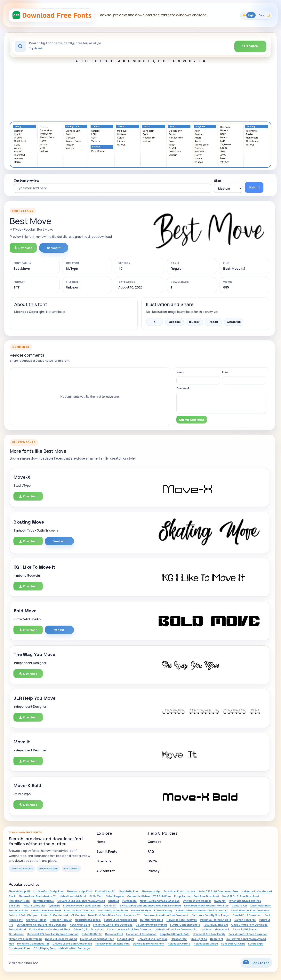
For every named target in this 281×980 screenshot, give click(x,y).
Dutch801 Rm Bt (92, 934)
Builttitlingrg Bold (152, 920)
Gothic (122, 126)
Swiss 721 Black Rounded (61, 939)
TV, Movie (225, 145)
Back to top (256, 963)
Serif (145, 134)
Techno (96, 126)
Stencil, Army (47, 138)
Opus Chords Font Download (249, 925)
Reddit (213, 322)
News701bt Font (129, 891)
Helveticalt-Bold (19, 901)
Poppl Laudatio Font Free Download (196, 896)
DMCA (152, 861)
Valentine (251, 131)
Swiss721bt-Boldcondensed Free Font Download (150, 905)
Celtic (120, 138)
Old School (20, 141)
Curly (17, 145)
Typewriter (46, 134)
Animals (199, 134)
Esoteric (199, 148)
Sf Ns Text (96, 896)
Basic (147, 126)
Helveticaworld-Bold (73, 896)
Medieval (122, 131)
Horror (18, 162)
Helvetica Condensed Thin (97, 939)
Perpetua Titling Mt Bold (216, 920)
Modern (121, 134)
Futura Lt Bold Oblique (23, 915)
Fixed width (149, 138)
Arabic (69, 134)
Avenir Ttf (110, 905)
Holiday (251, 126)
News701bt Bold (80, 925)
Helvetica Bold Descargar (75, 948)
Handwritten (176, 138)
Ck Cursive (78, 915)
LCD (94, 134)
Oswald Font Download (247, 915)
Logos (224, 148)
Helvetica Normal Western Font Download (202, 910)
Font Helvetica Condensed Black (50, 929)
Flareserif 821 (179, 939)
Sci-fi (94, 138)
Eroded (18, 152)
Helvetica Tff (132, 915)
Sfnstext (114, 901)
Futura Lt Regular (34, 905)
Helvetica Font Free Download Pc (176, 929)
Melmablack (222, 929)
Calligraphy (175, 131)
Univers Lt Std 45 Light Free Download (81, 901)
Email (226, 372)
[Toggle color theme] (256, 15)
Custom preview (26, 180)
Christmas (252, 141)
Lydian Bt (54, 905)
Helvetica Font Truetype (182, 920)
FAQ (151, 851)
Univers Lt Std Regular (197, 901)
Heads (224, 138)
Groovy (18, 138)
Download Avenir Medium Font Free (206, 905)
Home (101, 842)
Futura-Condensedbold (185, 925)
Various (44, 151)
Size (217, 181)
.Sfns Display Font (44, 948)
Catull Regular (115, 896)
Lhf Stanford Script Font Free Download (41, 925)
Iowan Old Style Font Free (245, 901)
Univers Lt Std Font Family (209, 934)
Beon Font (217, 939)
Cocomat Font (114, 934)
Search (250, 46)
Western (19, 148)
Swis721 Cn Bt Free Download (240, 896)
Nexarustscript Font (80, 891)
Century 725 (239, 905)
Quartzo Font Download (46, 910)
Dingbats (200, 126)
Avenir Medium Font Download (250, 910)
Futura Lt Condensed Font (120, 920)
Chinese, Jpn (73, 131)
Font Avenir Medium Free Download (166, 915)
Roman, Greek (73, 141)
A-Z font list (106, 871)
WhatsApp (234, 322)
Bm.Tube (15, 905)
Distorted (19, 155)
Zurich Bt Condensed (54, 915)
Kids (223, 141)
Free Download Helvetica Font (82, 905)
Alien (197, 131)
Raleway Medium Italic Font (112, 944)
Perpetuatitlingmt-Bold (175, 934)
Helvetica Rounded (206, 944)
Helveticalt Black (44, 901)
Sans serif (148, 131)
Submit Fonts (107, 851)
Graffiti (173, 148)
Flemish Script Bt (19, 891)
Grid (42, 148)
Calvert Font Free (245, 920)
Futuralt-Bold (17, 929)
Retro (43, 141)
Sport (223, 134)
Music (224, 158)
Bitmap (96, 147)
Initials (44, 145)
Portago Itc (129, 901)
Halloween (252, 138)
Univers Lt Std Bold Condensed (72, 944)
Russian (70, 145)
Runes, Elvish (202, 145)
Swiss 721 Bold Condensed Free (218, 891)
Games (198, 159)
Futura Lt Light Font (216, 925)
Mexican (70, 138)
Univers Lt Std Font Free (153, 939)
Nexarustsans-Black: (88, 920)
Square (95, 131)
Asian (198, 138)
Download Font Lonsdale (179, 891)
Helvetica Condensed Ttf (33, 944)
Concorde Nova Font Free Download (130, 929)
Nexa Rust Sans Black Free (105, 915)
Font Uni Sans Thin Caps (79, 910)
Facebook (174, 322)
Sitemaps (104, 861)
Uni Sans (206, 929)
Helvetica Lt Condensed (141, 934)
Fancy (18, 126)
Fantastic (200, 152)
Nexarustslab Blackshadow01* (38, 896)
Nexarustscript (151, 891)
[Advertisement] (140, 92)
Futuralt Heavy (163, 910)
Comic (18, 134)
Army (223, 155)
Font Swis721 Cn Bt (233, 944)
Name (180, 372)
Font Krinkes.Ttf (105, 891)
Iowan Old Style (141, 910)
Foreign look (73, 126)
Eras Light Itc (199, 939)
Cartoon (19, 131)
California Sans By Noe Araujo (210, 915)
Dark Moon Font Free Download (248, 934)
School (173, 134)
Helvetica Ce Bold (179, 944)
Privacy (154, 871)
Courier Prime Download (151, 925)
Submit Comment (192, 420)
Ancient (199, 141)
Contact (154, 842)
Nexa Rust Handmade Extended (160, 901)
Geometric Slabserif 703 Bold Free (149, 896)
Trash (172, 145)
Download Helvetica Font (149, 944)
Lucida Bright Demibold (113, 910)
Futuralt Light (126, 939)
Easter (250, 134)
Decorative (46, 131)
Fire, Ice (44, 127)
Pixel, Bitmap (98, 151)
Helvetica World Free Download (113, 925)
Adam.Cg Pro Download (89, 929)
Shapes (199, 162)
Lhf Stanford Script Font (49, 891)
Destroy (18, 159)
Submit (254, 187)
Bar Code (225, 127)
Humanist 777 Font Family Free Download (53, 934)
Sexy (223, 151)
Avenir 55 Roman (36, 920)
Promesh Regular (61, 920)
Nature (224, 131)
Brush (172, 141)
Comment (183, 388)
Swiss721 (220, 901)
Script (173, 126)
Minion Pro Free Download (25, 939)
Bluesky (194, 322)
